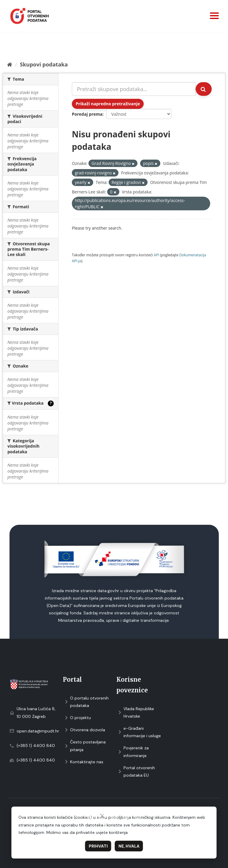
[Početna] (10, 64)
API (156, 255)
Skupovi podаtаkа (44, 64)
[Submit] (204, 89)
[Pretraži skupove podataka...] (134, 89)
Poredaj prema (87, 114)
